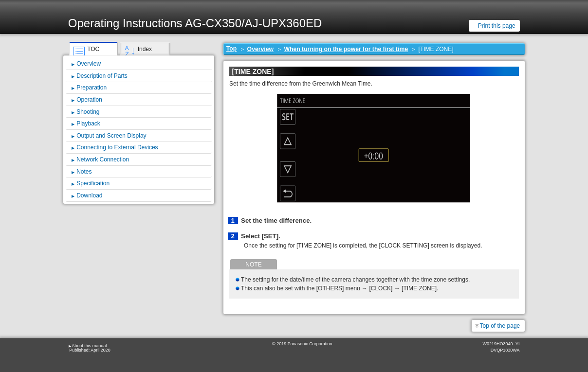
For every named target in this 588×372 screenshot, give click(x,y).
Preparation (92, 88)
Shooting (88, 112)
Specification (93, 183)
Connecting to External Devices (117, 147)
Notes (84, 172)
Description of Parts (102, 76)
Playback (88, 124)
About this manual (89, 346)
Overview (260, 49)
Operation (89, 100)
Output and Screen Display (111, 136)
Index (145, 49)
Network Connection (103, 159)
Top (232, 49)
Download (89, 195)
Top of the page (500, 326)
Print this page (497, 26)
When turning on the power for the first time (346, 49)
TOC (93, 49)
